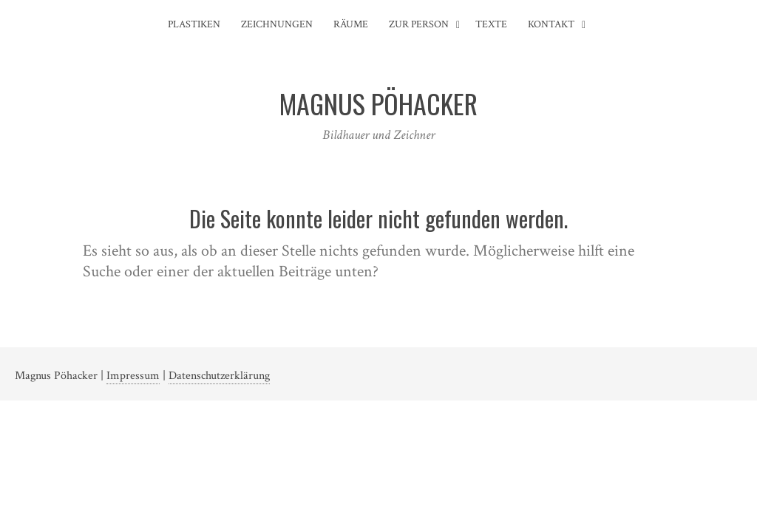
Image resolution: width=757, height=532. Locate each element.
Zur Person (419, 24)
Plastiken (194, 24)
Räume (351, 24)
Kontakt (551, 24)
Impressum (133, 376)
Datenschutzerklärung (219, 376)
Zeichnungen (277, 24)
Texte (491, 24)
